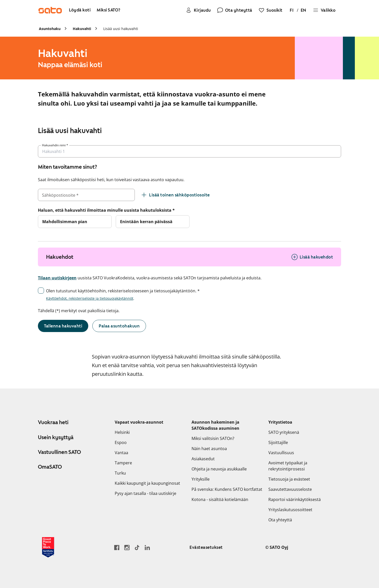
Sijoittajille (278, 442)
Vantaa (121, 453)
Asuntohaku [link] (50, 29)
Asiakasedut (203, 459)
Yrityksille (201, 479)
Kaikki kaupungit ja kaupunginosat (147, 483)
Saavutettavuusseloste (290, 489)
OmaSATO (50, 467)
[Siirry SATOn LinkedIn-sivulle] (147, 547)
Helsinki (122, 432)
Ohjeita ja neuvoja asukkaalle (219, 469)
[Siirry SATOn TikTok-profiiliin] (137, 547)
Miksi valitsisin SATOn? (213, 438)
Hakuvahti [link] (82, 29)
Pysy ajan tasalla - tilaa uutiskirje (145, 493)
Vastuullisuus (281, 453)
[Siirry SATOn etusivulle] (50, 10)
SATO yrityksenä (284, 432)
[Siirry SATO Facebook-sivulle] (117, 547)
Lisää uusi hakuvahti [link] (121, 29)
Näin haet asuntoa (209, 449)
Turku (120, 473)
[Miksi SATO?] (109, 10)
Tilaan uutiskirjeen (57, 278)
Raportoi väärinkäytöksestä (295, 499)
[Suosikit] (271, 10)
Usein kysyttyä (56, 437)
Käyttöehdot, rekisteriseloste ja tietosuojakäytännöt (90, 298)
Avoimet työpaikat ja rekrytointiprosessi (288, 466)
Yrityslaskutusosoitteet (290, 510)
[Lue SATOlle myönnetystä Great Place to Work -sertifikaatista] (48, 547)
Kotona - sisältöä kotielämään (220, 499)
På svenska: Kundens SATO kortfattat (227, 489)
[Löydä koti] (80, 10)
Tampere (123, 463)
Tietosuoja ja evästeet (289, 479)
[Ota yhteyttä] (235, 10)
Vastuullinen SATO (59, 452)
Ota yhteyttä (280, 520)
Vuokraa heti (53, 422)
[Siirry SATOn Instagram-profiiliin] (127, 547)
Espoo (121, 442)
